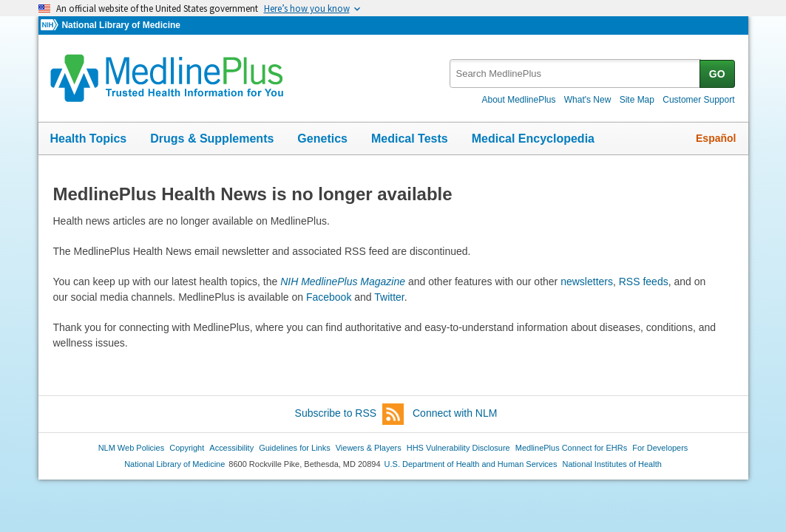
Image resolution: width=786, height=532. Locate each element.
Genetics (322, 139)
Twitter (389, 297)
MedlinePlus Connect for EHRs (571, 448)
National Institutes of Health (612, 464)
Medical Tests (410, 139)
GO (717, 74)
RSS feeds (644, 282)
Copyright (187, 448)
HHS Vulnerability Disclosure (458, 448)
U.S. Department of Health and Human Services (471, 464)
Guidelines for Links (294, 448)
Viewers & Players (369, 448)
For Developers (660, 448)
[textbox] (576, 74)
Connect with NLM (455, 413)
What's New (588, 100)
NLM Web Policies (132, 448)
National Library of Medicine (121, 25)
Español (716, 138)
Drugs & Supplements (212, 139)
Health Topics (89, 139)
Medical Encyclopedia (533, 139)
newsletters (587, 282)
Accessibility (231, 448)
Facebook (329, 297)
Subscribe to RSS (350, 414)
